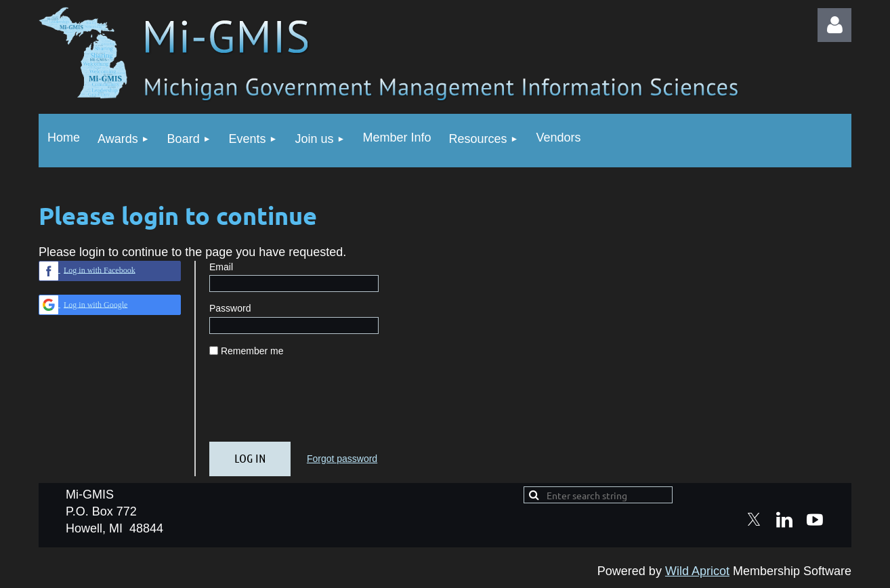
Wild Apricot (697, 571)
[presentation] (312, 405)
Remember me (252, 351)
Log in (834, 25)
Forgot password (342, 459)
